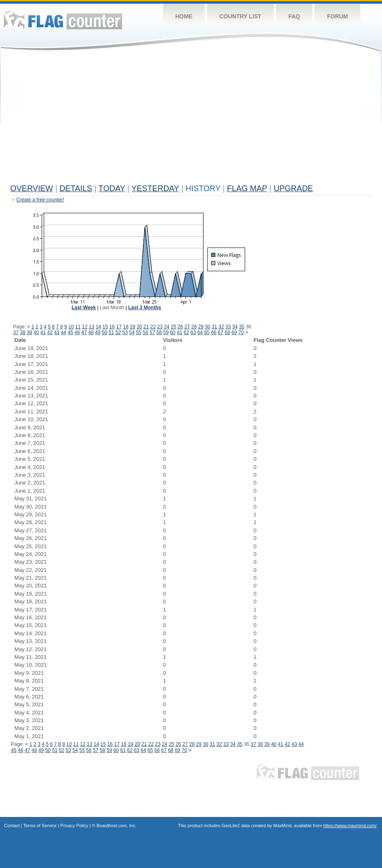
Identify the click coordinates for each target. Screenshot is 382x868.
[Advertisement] (191, 119)
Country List (240, 16)
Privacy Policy (74, 826)
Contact (12, 826)
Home (184, 16)
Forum (337, 16)
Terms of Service (40, 826)
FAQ (294, 16)
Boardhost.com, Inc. (116, 826)
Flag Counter (63, 20)
